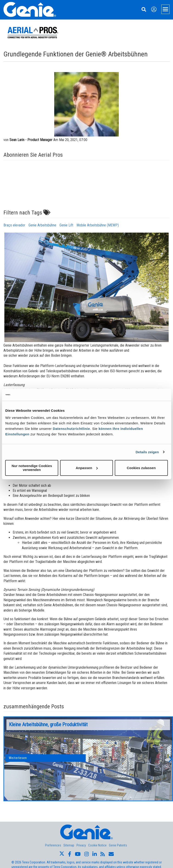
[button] (6, 759)
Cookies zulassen (141, 468)
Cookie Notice (97, 845)
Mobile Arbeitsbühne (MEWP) (98, 225)
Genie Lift (66, 225)
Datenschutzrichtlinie (71, 429)
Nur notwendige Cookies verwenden (32, 468)
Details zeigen (147, 452)
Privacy (81, 845)
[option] (88, 759)
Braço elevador (14, 225)
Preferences (53, 845)
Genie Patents (118, 845)
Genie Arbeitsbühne (42, 225)
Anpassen (87, 468)
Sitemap (69, 845)
